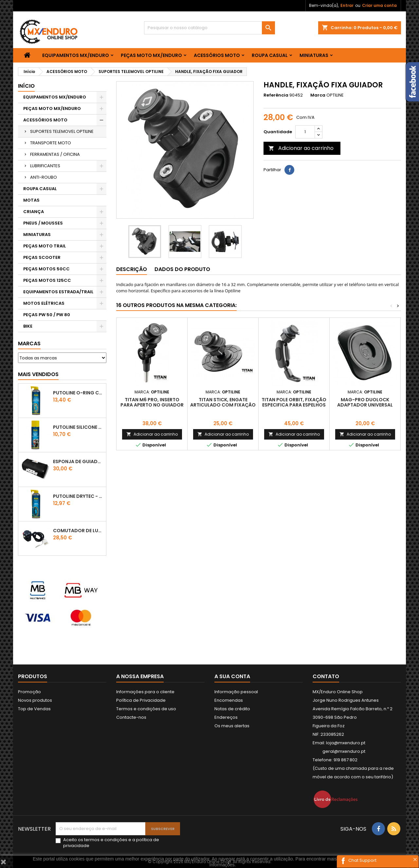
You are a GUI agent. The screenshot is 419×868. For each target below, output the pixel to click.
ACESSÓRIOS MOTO (217, 55)
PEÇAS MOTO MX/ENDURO (151, 55)
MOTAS (31, 200)
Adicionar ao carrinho (301, 148)
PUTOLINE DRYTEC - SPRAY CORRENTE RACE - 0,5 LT (78, 496)
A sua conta (232, 676)
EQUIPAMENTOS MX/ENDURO (76, 55)
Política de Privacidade (141, 700)
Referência (276, 95)
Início (26, 86)
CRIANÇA (34, 212)
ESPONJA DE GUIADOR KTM (78, 461)
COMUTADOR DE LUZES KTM (78, 531)
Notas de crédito (232, 709)
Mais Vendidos (38, 374)
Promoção (29, 692)
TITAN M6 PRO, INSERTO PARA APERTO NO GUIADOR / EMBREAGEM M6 (152, 405)
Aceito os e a (111, 843)
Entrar (347, 5)
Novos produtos (35, 700)
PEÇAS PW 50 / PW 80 (47, 315)
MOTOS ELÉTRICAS (44, 303)
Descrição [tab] (132, 269)
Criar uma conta (379, 5)
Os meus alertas (232, 726)
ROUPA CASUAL (270, 55)
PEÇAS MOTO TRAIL (45, 246)
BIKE (28, 326)
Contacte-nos (131, 717)
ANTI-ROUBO (44, 177)
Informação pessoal (236, 692)
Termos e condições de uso (146, 709)
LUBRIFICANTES (45, 166)
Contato (326, 676)
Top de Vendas (34, 709)
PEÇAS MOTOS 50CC (46, 269)
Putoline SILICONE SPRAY (78, 427)
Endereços (226, 717)
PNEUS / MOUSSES (43, 223)
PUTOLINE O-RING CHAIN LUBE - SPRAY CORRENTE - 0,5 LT (78, 393)
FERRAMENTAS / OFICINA (55, 154)
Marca (318, 95)
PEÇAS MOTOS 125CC (47, 280)
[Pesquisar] (209, 28)
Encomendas (229, 700)
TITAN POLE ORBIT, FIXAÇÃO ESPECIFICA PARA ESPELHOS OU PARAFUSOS (294, 405)
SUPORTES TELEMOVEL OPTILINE (62, 131)
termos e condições (106, 840)
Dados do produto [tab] (182, 269)
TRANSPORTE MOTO (51, 143)
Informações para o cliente (145, 692)
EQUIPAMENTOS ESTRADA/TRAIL (58, 292)
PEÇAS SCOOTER (42, 257)
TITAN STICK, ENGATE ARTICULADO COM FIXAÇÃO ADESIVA (223, 405)
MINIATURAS (314, 55)
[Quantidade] (305, 132)
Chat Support (362, 860)
